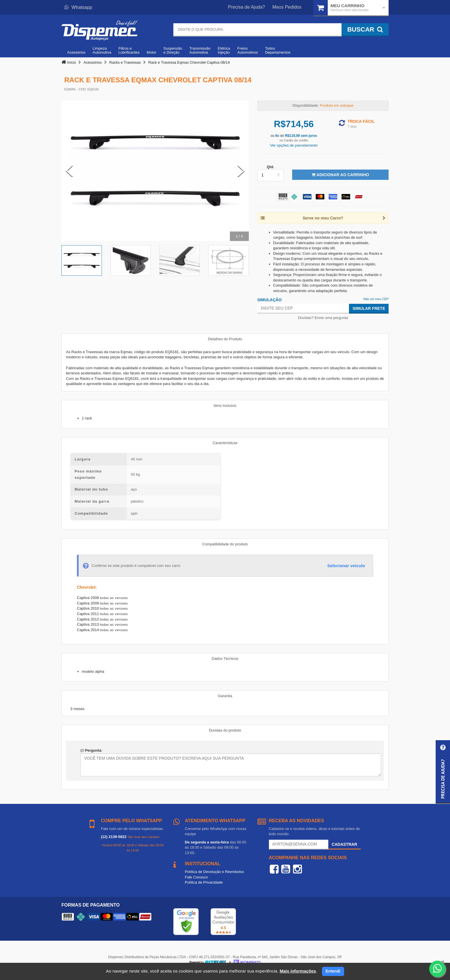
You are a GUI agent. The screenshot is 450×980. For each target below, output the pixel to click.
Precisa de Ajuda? (247, 7)
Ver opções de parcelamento (294, 145)
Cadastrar (345, 844)
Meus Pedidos (287, 7)
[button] (443, 772)
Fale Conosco (196, 877)
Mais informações (298, 971)
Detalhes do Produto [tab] (225, 339)
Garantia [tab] (225, 696)
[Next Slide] (241, 171)
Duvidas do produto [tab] (225, 730)
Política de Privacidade (204, 882)
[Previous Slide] (69, 171)
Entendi (333, 971)
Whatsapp (78, 7)
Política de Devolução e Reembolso (214, 872)
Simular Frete (369, 308)
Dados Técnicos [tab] (225, 659)
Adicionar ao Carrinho (340, 175)
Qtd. (270, 167)
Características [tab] (225, 443)
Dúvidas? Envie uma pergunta (323, 318)
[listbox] (271, 175)
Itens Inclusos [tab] (225, 406)
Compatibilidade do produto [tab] (225, 544)
